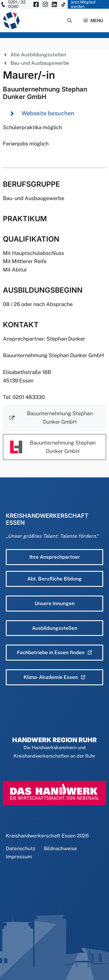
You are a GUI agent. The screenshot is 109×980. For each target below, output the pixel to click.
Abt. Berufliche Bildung (54, 579)
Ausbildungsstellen (55, 628)
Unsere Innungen (55, 603)
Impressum (19, 857)
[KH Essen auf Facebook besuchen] (36, 4)
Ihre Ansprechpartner (55, 557)
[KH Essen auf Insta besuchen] (45, 4)
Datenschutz (20, 848)
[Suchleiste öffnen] (70, 21)
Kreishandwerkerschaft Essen (41, 836)
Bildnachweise (60, 848)
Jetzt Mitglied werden (83, 4)
